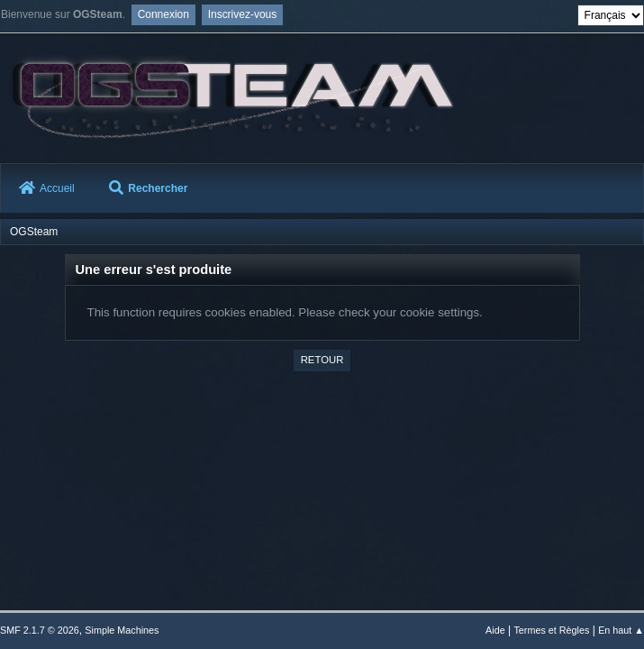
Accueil (47, 188)
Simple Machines (122, 630)
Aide (495, 630)
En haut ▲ (621, 630)
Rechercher (148, 188)
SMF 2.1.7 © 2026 (40, 630)
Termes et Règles (551, 630)
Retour (322, 360)
